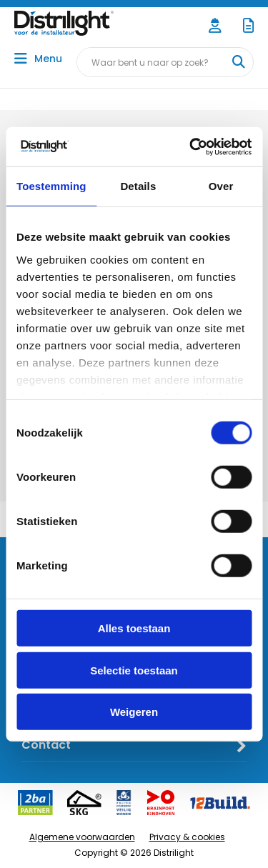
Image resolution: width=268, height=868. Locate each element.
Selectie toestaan (134, 670)
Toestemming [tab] (51, 186)
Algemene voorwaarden (82, 837)
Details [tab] (138, 186)
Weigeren (134, 712)
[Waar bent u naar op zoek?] (238, 62)
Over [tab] (221, 186)
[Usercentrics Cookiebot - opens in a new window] (191, 146)
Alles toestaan (134, 628)
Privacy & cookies (187, 837)
